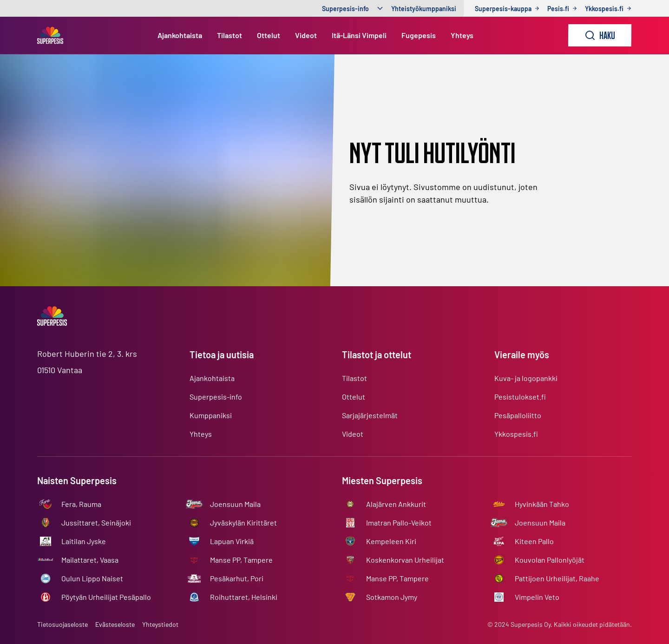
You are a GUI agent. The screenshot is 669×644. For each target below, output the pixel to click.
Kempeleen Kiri (391, 541)
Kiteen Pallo (534, 541)
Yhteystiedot (160, 624)
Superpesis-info (345, 9)
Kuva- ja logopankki (526, 378)
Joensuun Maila (235, 504)
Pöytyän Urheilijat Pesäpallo (106, 597)
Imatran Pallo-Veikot (399, 522)
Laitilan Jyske (84, 541)
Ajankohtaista (180, 35)
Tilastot (230, 35)
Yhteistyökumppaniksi (424, 9)
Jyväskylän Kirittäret (243, 522)
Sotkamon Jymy (392, 597)
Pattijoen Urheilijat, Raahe (557, 578)
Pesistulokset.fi (520, 397)
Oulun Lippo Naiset (92, 578)
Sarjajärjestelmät (370, 415)
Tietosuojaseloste (62, 624)
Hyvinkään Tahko (542, 504)
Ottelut (269, 35)
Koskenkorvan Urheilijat (405, 560)
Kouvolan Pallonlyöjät (550, 560)
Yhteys (462, 35)
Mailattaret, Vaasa (90, 560)
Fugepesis (419, 35)
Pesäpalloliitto (518, 415)
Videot (306, 35)
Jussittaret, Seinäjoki (96, 522)
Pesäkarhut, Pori (237, 578)
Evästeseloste (115, 624)
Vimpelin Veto (537, 597)
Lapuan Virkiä (232, 541)
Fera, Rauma (81, 504)
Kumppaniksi (211, 415)
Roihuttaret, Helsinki (244, 597)
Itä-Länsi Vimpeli (359, 35)
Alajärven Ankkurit (396, 504)
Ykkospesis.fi (516, 434)
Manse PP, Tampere (241, 560)
